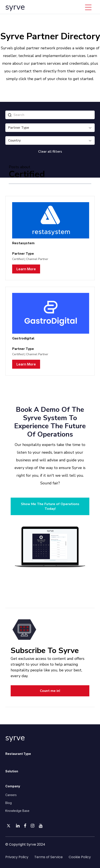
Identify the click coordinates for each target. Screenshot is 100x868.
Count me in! (50, 691)
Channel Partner (37, 259)
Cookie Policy (80, 857)
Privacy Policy (17, 857)
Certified (18, 259)
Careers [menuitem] (11, 795)
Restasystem (23, 243)
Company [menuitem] (13, 786)
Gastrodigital (23, 338)
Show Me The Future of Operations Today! (50, 506)
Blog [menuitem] (9, 803)
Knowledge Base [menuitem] (17, 811)
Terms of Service (49, 857)
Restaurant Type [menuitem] (18, 754)
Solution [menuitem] (12, 771)
